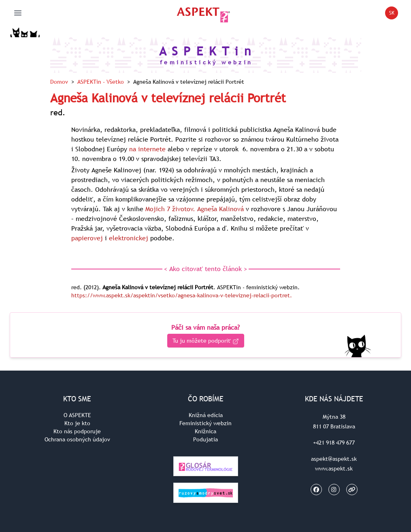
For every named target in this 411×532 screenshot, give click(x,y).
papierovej (87, 238)
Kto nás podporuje (77, 431)
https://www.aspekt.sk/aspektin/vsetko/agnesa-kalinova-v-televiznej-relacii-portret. (182, 295)
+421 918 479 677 (334, 443)
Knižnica (205, 431)
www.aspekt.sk (334, 468)
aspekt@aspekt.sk (334, 459)
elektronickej (129, 238)
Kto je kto (77, 423)
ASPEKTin (101, 82)
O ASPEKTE (77, 415)
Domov (59, 82)
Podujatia (205, 439)
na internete (147, 149)
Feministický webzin (205, 423)
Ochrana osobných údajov (77, 439)
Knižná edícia (206, 415)
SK (394, 14)
